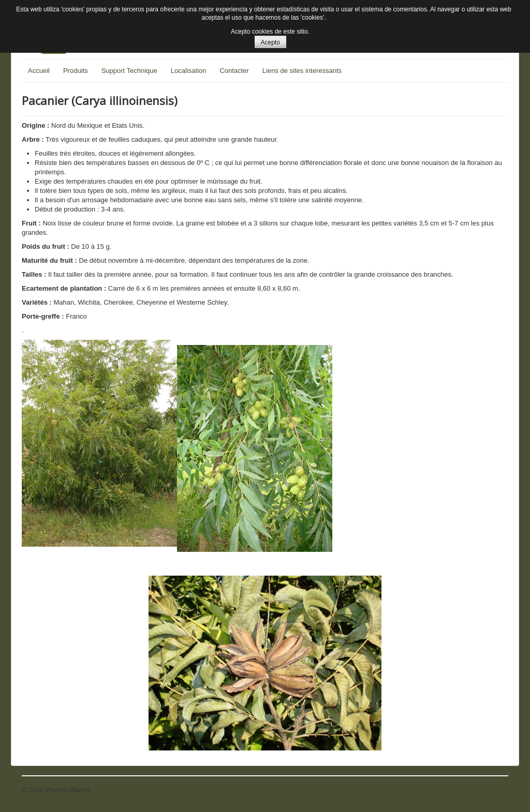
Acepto (270, 42)
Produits (76, 71)
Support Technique (129, 71)
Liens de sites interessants (302, 71)
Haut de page (488, 790)
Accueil (39, 71)
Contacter (234, 71)
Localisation (189, 71)
